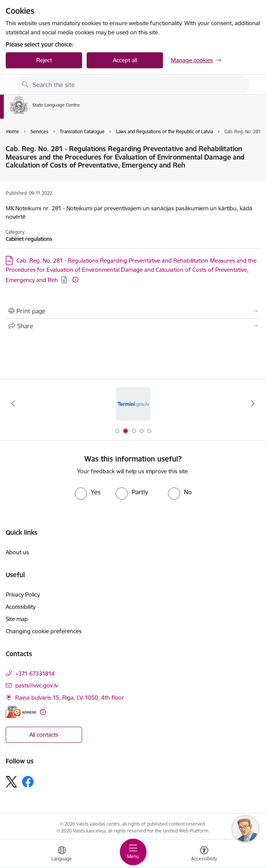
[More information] (75, 280)
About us (17, 552)
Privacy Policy (23, 595)
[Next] (253, 403)
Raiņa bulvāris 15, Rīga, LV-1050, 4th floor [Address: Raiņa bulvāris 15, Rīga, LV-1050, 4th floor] (70, 698)
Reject (44, 60)
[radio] (88, 492)
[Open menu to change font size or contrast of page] (204, 855)
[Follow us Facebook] (28, 782)
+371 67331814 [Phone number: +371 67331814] (35, 674)
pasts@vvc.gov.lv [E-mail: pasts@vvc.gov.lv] (37, 685)
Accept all (125, 60)
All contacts (44, 735)
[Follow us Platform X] (11, 782)
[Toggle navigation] (133, 852)
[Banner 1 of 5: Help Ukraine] (133, 404)
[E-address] (21, 712)
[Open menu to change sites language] (62, 855)
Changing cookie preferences (44, 631)
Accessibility (21, 607)
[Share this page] (133, 326)
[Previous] (13, 403)
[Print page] (133, 311)
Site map (17, 619)
